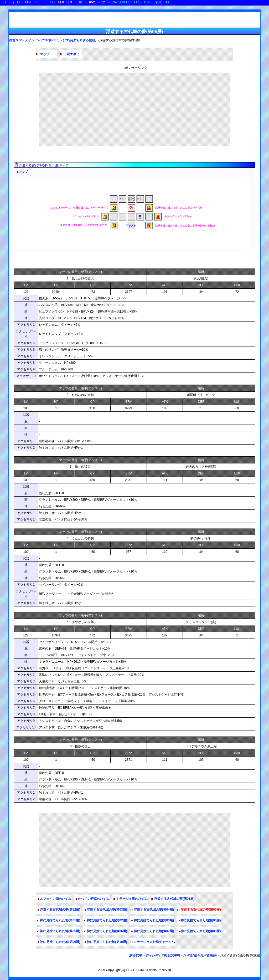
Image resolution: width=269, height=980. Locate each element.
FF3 (20, 2)
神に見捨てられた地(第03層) (154, 920)
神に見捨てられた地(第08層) (201, 931)
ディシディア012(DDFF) (42, 40)
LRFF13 (126, 2)
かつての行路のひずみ (94, 899)
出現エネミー (73, 54)
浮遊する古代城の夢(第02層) (60, 910)
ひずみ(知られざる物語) (79, 40)
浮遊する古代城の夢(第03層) (107, 910)
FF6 (45, 2)
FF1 (3, 2)
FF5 (36, 2)
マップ (45, 54)
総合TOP (15, 40)
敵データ (22, 260)
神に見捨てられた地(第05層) (60, 931)
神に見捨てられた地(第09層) (60, 942)
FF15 (138, 2)
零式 (158, 2)
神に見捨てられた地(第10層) (107, 942)
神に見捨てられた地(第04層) (201, 920)
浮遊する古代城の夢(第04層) (154, 910)
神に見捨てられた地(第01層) (60, 920)
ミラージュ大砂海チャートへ (154, 942)
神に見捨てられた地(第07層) (154, 931)
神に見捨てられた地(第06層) (107, 931)
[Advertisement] (134, 109)
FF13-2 (113, 2)
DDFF (148, 2)
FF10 (78, 2)
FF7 (53, 2)
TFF (167, 2)
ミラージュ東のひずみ (132, 899)
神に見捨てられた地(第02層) (107, 920)
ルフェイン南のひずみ (56, 899)
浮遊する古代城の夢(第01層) (174, 899)
